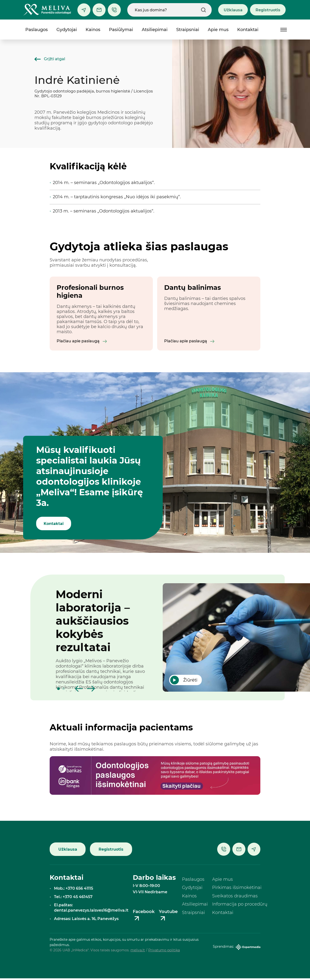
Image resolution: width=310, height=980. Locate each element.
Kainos (93, 30)
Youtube (168, 917)
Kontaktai (248, 30)
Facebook (144, 917)
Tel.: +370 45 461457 (73, 898)
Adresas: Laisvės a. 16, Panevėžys (86, 920)
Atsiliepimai (155, 30)
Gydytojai (67, 30)
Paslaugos (37, 30)
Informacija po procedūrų (240, 906)
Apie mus (218, 30)
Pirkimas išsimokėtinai (237, 889)
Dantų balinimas (192, 288)
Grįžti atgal (50, 59)
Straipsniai (188, 30)
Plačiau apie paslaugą (82, 342)
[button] (58, 690)
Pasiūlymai (121, 30)
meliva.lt (138, 952)
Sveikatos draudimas (235, 898)
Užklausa (233, 10)
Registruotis (268, 10)
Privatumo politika (164, 952)
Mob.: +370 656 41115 (74, 890)
